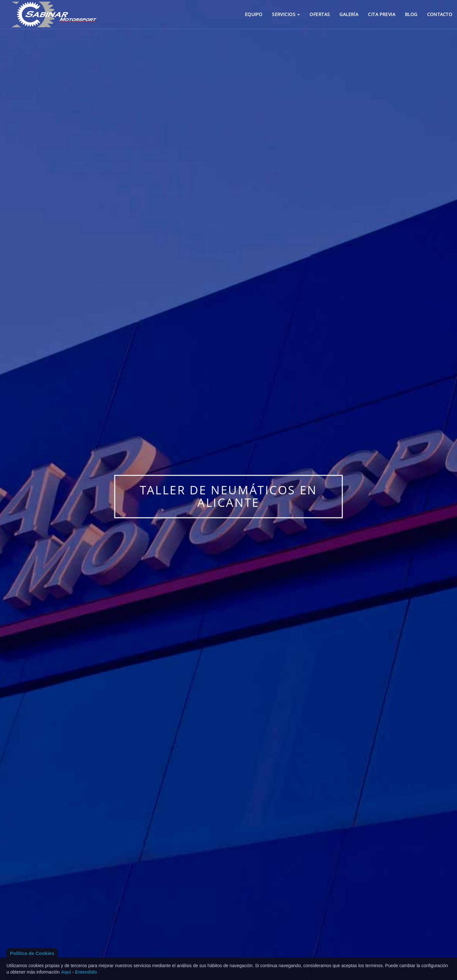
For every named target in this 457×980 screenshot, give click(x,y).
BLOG (411, 14)
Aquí (66, 972)
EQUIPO (254, 14)
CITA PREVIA (382, 14)
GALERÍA (349, 14)
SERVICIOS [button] (286, 14)
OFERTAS (320, 14)
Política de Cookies (32, 953)
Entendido (86, 972)
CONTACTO (440, 14)
